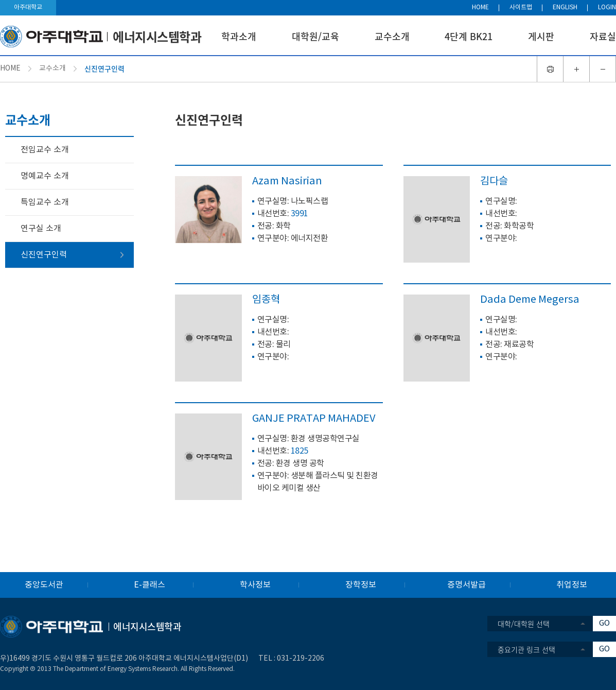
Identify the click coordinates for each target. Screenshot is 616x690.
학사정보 (255, 585)
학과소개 (239, 36)
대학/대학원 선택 (524, 624)
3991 (300, 214)
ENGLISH (565, 7)
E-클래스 (149, 585)
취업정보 (572, 585)
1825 (300, 451)
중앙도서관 (44, 585)
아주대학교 (28, 7)
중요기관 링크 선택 (526, 649)
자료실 (603, 36)
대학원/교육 (315, 36)
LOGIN (607, 7)
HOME (480, 7)
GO (604, 623)
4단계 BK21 (469, 36)
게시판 (541, 36)
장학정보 (361, 585)
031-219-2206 (301, 659)
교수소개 (392, 36)
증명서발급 (467, 585)
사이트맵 (521, 7)
